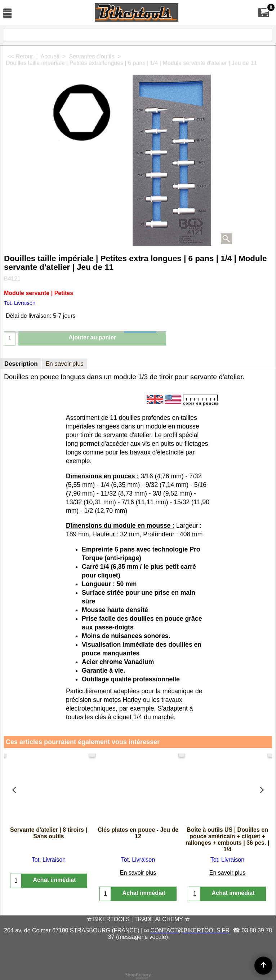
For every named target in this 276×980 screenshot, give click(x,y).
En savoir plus (64, 364)
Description (21, 364)
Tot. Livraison (20, 303)
